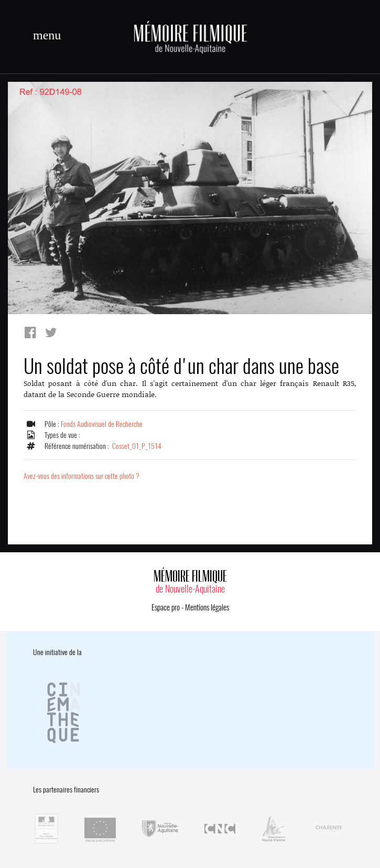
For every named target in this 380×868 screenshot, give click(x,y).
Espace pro (166, 607)
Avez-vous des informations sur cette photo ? (82, 476)
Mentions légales (207, 607)
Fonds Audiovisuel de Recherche (102, 424)
